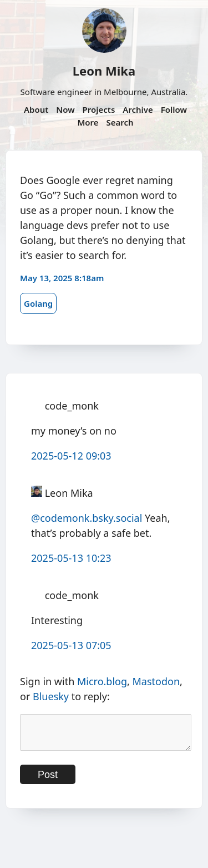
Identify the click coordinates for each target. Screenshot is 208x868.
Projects (99, 109)
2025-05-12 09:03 (71, 456)
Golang (38, 303)
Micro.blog (102, 681)
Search (120, 122)
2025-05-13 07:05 (71, 645)
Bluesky (51, 696)
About (36, 109)
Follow (174, 109)
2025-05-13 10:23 (71, 558)
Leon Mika (104, 71)
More (88, 122)
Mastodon (156, 681)
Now (65, 109)
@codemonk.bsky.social (87, 518)
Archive (138, 109)
